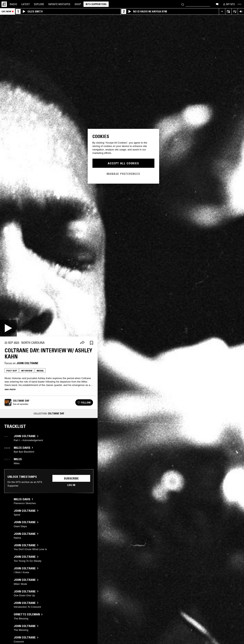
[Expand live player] (222, 12)
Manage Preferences (123, 174)
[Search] (183, 4)
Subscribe (71, 478)
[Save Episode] (91, 343)
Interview (27, 371)
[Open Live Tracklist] (235, 12)
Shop (78, 4)
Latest (26, 4)
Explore (39, 4)
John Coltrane (27, 363)
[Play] (8, 328)
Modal (40, 371)
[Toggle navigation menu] (239, 4)
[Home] (4, 4)
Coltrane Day (56, 413)
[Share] (82, 343)
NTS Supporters (96, 4)
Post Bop (12, 371)
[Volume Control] (241, 12)
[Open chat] (217, 4)
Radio (13, 4)
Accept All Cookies (123, 163)
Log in (71, 485)
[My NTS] (229, 4)
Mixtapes (59, 4)
